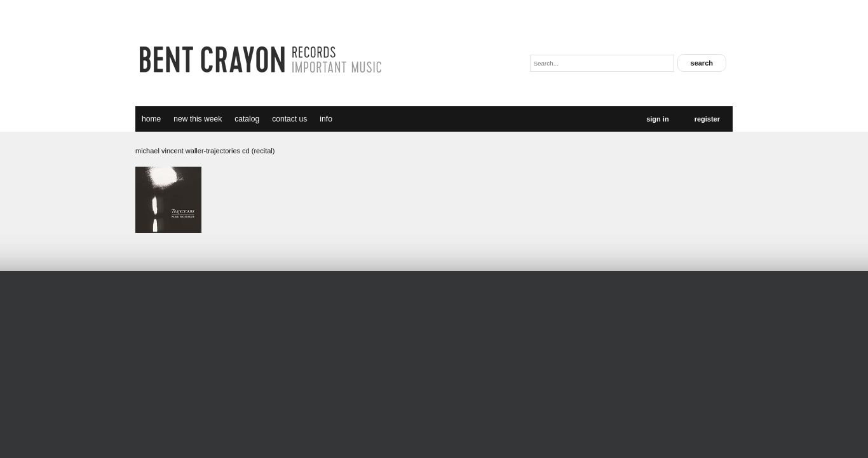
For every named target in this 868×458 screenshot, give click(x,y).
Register (707, 119)
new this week (198, 119)
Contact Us (289, 119)
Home (151, 119)
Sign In (657, 119)
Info (326, 119)
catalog (247, 119)
